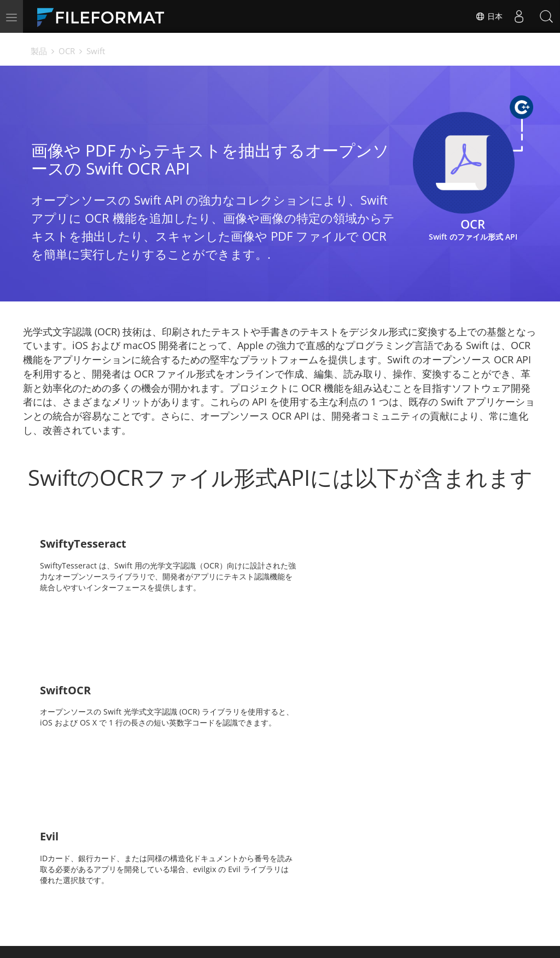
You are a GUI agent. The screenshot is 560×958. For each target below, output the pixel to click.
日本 (489, 16)
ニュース (304, 888)
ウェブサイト (311, 904)
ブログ (198, 904)
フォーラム (409, 888)
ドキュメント (209, 888)
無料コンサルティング (123, 904)
